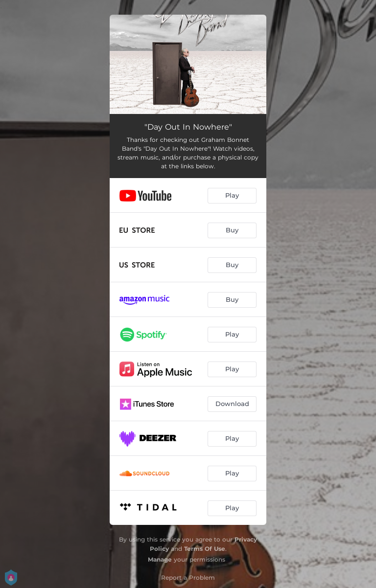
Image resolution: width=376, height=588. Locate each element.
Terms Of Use (205, 549)
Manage (160, 559)
